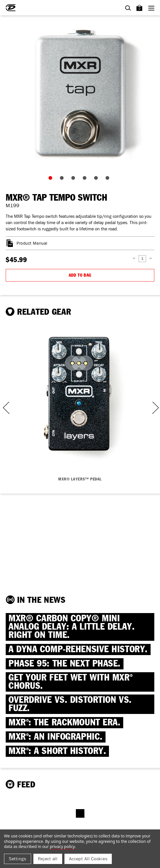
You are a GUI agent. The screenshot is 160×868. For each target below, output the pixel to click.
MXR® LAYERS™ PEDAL (80, 479)
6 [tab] (109, 179)
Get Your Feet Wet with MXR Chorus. (71, 682)
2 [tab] (63, 179)
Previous (4, 408)
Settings (18, 859)
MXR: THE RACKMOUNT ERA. (64, 723)
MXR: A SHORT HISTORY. (57, 751)
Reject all (48, 859)
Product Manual (32, 243)
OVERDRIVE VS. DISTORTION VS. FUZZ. (70, 704)
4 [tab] (86, 179)
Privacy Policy (62, 846)
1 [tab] (52, 179)
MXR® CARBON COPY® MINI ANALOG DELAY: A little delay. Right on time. (72, 627)
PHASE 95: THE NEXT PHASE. (65, 664)
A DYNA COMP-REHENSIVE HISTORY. (78, 649)
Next (155, 408)
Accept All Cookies (88, 859)
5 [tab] (97, 179)
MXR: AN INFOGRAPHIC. (56, 737)
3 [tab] (74, 179)
